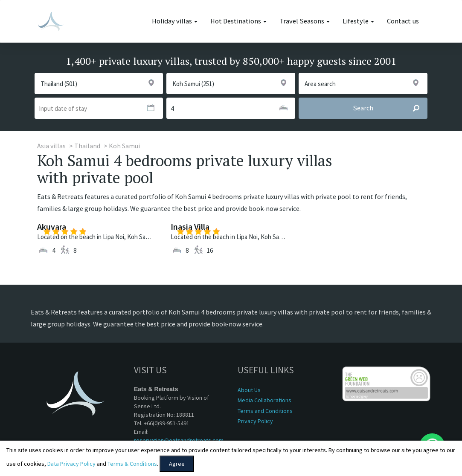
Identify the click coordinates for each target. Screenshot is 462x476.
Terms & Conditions (132, 464)
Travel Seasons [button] (305, 21)
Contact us (403, 21)
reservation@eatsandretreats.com (179, 440)
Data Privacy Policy (71, 464)
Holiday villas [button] (175, 21)
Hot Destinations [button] (238, 21)
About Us (249, 390)
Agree (177, 464)
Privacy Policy (255, 421)
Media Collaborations (264, 400)
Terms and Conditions (265, 411)
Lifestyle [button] (358, 21)
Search (390, 108)
